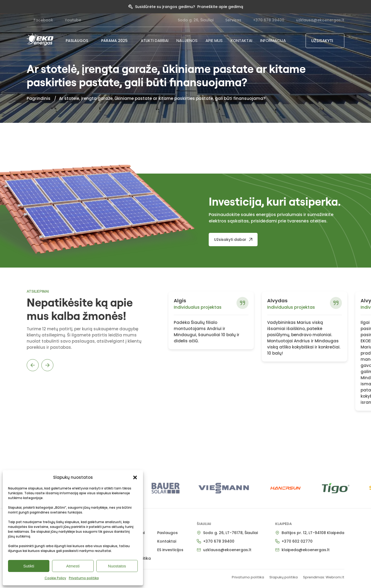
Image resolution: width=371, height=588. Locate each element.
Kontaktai (241, 40)
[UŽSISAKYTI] (325, 41)
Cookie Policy (55, 578)
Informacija (273, 40)
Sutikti (29, 566)
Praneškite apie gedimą (220, 7)
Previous (33, 365)
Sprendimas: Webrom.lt (324, 577)
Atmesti (73, 566)
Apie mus (214, 40)
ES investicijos (170, 550)
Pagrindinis (39, 98)
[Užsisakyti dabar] (233, 240)
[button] (135, 477)
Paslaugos (167, 533)
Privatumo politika (84, 578)
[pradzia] (40, 39)
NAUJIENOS (187, 40)
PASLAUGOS (79, 41)
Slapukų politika (283, 577)
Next (47, 365)
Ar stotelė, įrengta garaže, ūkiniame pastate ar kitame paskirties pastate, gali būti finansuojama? (162, 98)
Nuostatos (117, 566)
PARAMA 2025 (117, 41)
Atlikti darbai (155, 40)
